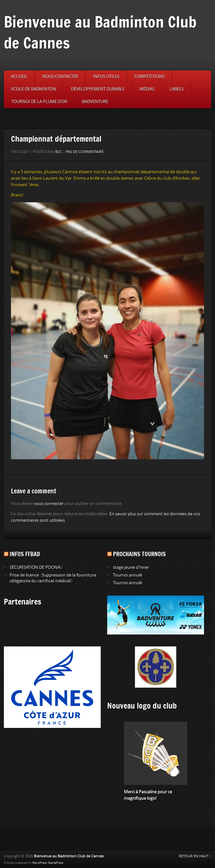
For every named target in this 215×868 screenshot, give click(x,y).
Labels (177, 89)
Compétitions (149, 76)
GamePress (56, 863)
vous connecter (49, 504)
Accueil (19, 76)
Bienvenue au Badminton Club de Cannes (100, 32)
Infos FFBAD (25, 554)
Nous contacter (60, 76)
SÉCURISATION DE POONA (35, 567)
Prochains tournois (139, 554)
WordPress (40, 863)
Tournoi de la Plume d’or (39, 102)
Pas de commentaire (85, 152)
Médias (147, 89)
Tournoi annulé (128, 575)
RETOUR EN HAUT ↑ (195, 856)
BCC (59, 152)
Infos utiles (106, 76)
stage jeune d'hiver (131, 567)
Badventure (95, 102)
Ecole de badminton (34, 89)
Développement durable (98, 89)
